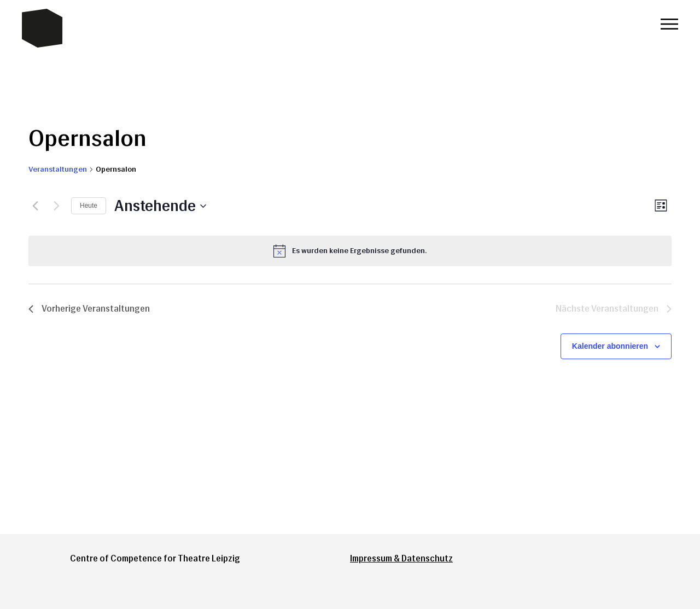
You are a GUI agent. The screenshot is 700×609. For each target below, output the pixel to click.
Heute (89, 206)
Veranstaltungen (58, 169)
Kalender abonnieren (610, 346)
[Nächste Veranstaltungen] (56, 206)
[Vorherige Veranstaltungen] (35, 206)
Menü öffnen (669, 24)
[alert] (350, 251)
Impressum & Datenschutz (401, 558)
